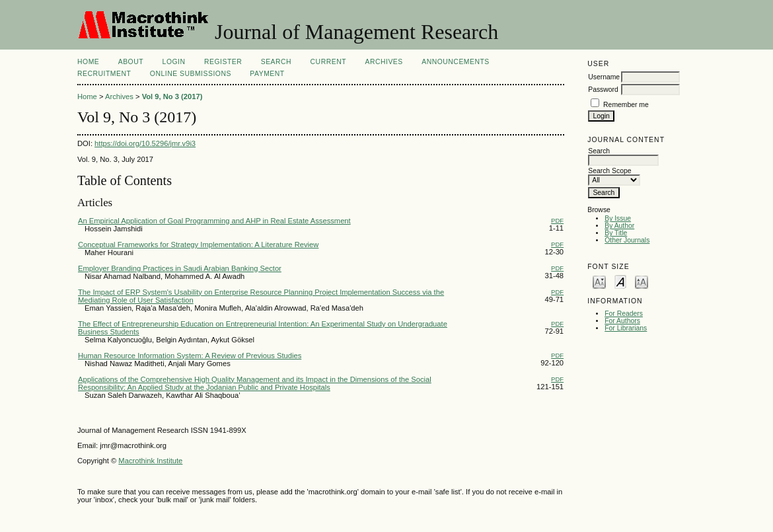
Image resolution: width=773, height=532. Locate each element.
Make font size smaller (599, 281)
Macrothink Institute (150, 461)
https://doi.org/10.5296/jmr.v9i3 (145, 143)
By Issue (618, 218)
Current (328, 62)
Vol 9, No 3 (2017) (172, 96)
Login (174, 62)
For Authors (622, 321)
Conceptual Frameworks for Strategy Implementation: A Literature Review (198, 245)
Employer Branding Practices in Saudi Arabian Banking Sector (180, 268)
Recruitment (104, 74)
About (131, 62)
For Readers (624, 314)
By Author (619, 226)
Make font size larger (642, 281)
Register (223, 62)
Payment (267, 74)
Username (604, 77)
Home (88, 62)
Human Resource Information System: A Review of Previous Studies (190, 356)
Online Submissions (191, 74)
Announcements (456, 62)
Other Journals (627, 240)
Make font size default (620, 281)
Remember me (626, 105)
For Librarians (626, 328)
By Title (616, 233)
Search (276, 62)
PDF (557, 220)
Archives (384, 62)
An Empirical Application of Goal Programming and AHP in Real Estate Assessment (214, 221)
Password (603, 90)
